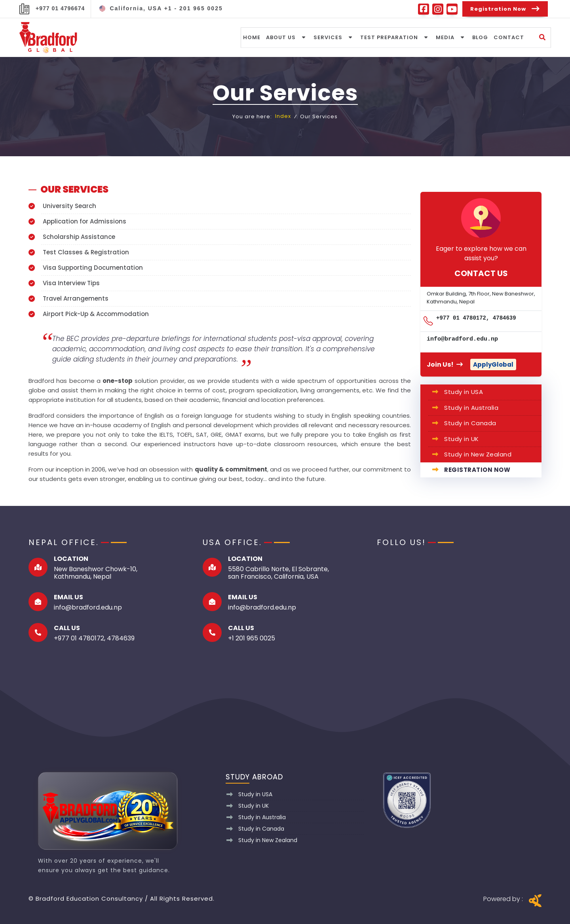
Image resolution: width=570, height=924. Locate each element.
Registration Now (477, 470)
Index (283, 116)
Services (328, 37)
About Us (281, 37)
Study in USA (464, 392)
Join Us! (445, 364)
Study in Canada (470, 423)
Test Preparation (389, 37)
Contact (509, 37)
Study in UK (462, 439)
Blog (481, 37)
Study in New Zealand (478, 454)
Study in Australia (471, 408)
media (446, 37)
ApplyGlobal (493, 364)
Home (252, 37)
